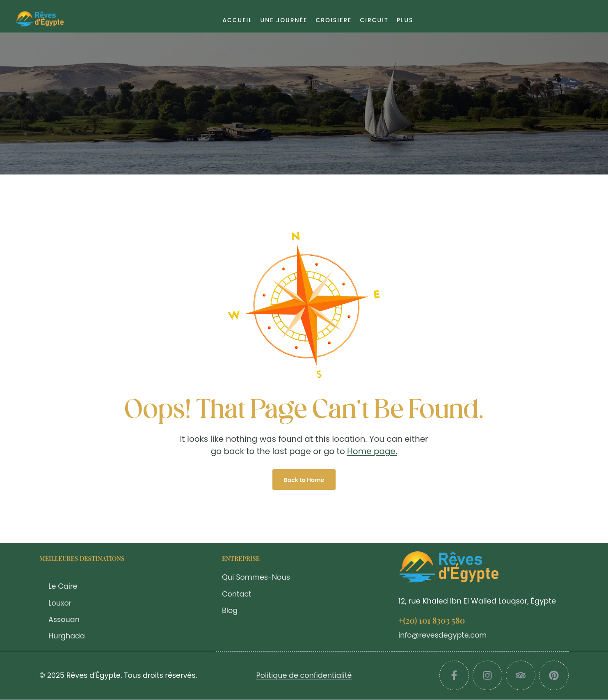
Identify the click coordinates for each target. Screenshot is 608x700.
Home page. (372, 451)
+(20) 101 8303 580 (432, 620)
